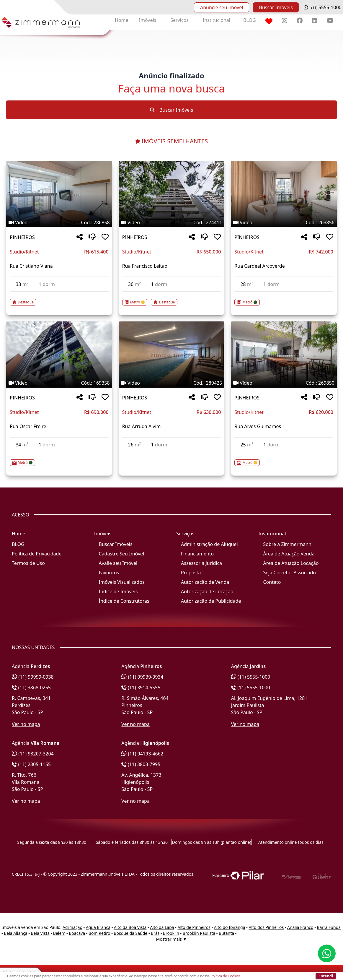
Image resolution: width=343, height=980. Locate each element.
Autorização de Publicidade (211, 601)
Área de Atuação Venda (289, 554)
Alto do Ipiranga (230, 927)
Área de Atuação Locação (291, 563)
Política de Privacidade (37, 554)
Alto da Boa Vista (130, 927)
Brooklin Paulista (199, 933)
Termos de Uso (28, 563)
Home (122, 20)
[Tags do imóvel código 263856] (284, 222)
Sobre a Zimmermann (287, 544)
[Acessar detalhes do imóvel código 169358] (59, 459)
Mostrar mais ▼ (171, 939)
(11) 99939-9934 (142, 677)
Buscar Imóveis (276, 7)
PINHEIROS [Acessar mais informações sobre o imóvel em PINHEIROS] (22, 237)
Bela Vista (40, 933)
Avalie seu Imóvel (118, 563)
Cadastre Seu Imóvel (122, 554)
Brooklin (171, 933)
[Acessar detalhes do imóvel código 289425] (172, 456)
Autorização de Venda (205, 582)
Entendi (326, 976)
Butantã (226, 933)
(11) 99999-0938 (33, 677)
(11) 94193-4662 (142, 754)
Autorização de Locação (207, 591)
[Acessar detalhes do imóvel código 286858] (59, 299)
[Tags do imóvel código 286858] (59, 222)
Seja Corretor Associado (290, 573)
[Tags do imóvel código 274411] (172, 222)
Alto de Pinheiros (194, 927)
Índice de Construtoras (124, 601)
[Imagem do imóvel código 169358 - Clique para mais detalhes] (59, 355)
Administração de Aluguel (209, 544)
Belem (59, 933)
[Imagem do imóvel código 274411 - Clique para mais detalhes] (172, 194)
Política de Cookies (225, 976)
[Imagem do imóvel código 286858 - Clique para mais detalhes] (59, 194)
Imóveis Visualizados (122, 582)
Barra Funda (329, 927)
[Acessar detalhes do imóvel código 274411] (172, 299)
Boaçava (77, 933)
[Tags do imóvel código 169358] (59, 383)
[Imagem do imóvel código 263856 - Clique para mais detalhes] (284, 194)
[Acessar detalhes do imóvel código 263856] (284, 299)
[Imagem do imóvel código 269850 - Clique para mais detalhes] (284, 355)
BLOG (250, 20)
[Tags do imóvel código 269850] (284, 383)
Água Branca (98, 927)
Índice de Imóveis (118, 591)
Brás (155, 933)
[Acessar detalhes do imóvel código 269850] (284, 459)
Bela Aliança (15, 933)
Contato (272, 582)
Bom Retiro (99, 933)
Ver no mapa (26, 724)
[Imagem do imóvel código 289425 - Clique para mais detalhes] (172, 355)
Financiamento (197, 554)
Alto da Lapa (162, 927)
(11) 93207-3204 (33, 754)
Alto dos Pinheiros (266, 927)
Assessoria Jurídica (201, 563)
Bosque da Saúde (130, 933)
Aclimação (72, 927)
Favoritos (109, 573)
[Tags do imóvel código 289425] (172, 383)
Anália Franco (300, 927)
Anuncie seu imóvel (222, 7)
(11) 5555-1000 (251, 677)
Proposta (191, 573)
